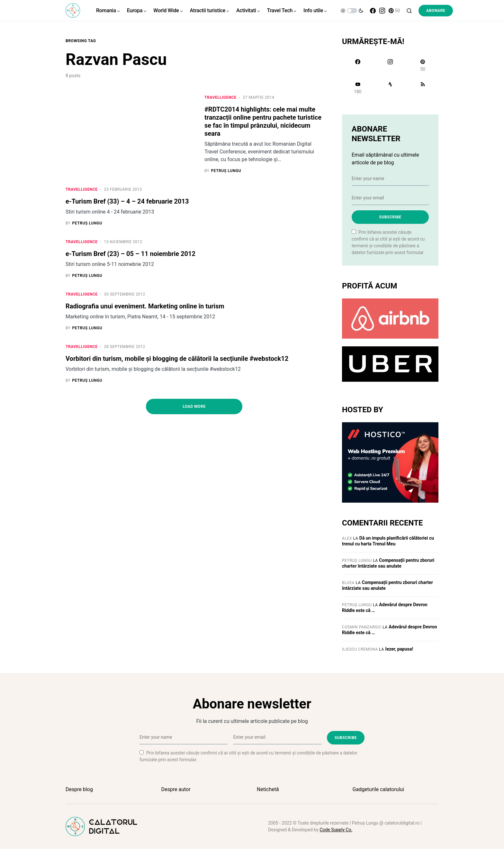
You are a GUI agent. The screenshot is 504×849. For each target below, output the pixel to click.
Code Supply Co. (336, 830)
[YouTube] (358, 88)
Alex (347, 538)
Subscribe (390, 217)
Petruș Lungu (357, 561)
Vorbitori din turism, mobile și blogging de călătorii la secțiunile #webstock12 (177, 361)
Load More (194, 410)
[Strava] (390, 88)
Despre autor (176, 789)
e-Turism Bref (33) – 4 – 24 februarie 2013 (127, 202)
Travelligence (221, 97)
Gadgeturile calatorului (378, 789)
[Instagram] (382, 11)
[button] (352, 11)
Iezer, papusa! (399, 649)
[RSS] (423, 88)
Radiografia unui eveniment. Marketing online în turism (145, 308)
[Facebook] (373, 11)
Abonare (436, 11)
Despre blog (79, 789)
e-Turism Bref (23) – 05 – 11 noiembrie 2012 (130, 255)
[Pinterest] (394, 11)
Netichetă (268, 789)
